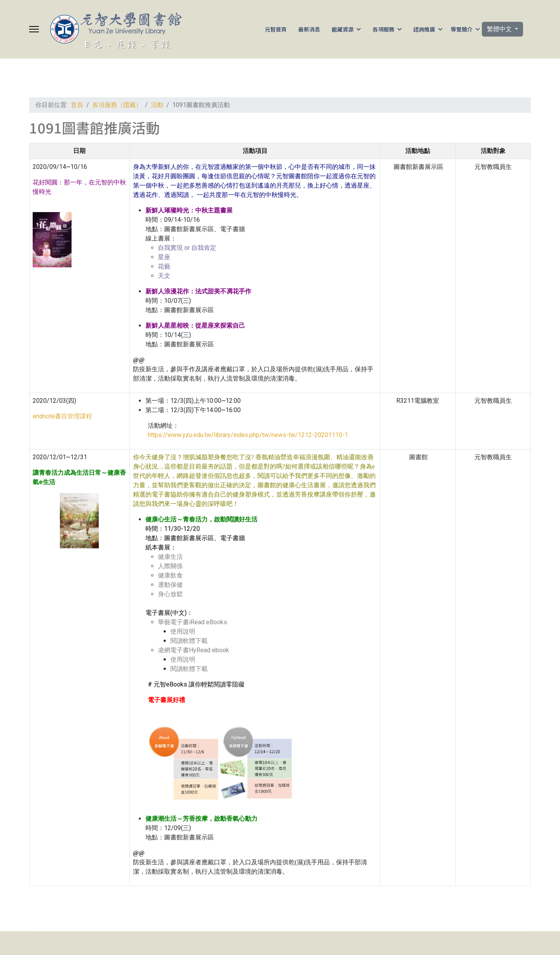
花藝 (164, 266)
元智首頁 (276, 29)
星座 (164, 257)
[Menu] (34, 29)
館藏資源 (343, 29)
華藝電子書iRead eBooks (192, 622)
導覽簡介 (462, 29)
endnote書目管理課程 (62, 416)
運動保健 (170, 585)
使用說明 (183, 631)
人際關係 (170, 566)
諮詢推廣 (424, 29)
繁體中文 (500, 29)
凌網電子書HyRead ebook (193, 650)
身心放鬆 (170, 594)
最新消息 (309, 29)
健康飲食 (170, 575)
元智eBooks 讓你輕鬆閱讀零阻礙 (199, 684)
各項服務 (383, 29)
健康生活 (170, 557)
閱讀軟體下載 (189, 641)
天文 (164, 276)
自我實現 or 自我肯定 (187, 248)
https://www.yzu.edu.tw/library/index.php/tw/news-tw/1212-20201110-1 (246, 435)
